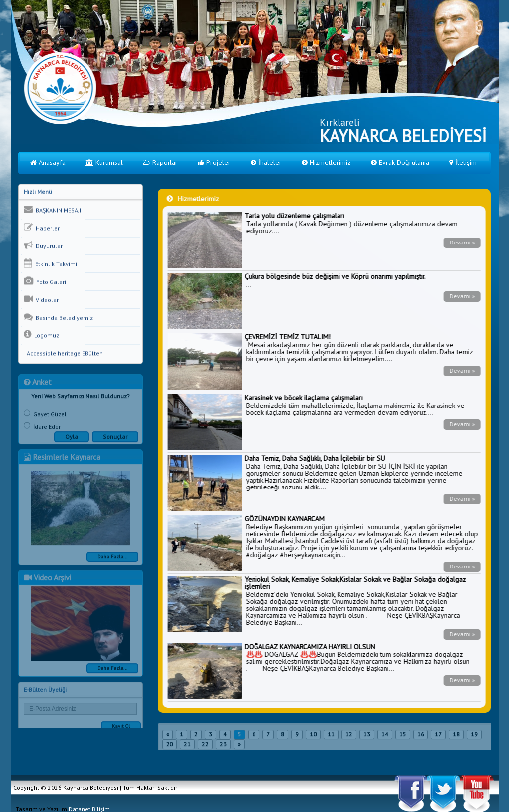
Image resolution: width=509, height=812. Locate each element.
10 (313, 737)
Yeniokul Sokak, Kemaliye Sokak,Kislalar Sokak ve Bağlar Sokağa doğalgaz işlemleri (355, 583)
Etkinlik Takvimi (50, 263)
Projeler (214, 162)
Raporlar (160, 162)
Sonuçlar (115, 440)
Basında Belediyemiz (58, 317)
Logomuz (42, 335)
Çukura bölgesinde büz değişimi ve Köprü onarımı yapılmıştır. (335, 276)
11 (331, 737)
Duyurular (43, 245)
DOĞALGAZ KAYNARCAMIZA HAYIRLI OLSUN (309, 647)
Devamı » (462, 242)
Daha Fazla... (112, 559)
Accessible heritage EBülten (63, 354)
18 (456, 737)
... (248, 284)
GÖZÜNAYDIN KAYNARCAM (284, 519)
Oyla (72, 440)
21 (187, 747)
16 (421, 737)
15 (403, 737)
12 (349, 737)
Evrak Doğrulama (400, 162)
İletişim (463, 162)
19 (474, 737)
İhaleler (266, 162)
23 (223, 747)
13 (367, 737)
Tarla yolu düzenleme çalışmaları (294, 216)
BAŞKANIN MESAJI (52, 210)
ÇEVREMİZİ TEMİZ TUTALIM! (287, 337)
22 (205, 747)
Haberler (42, 228)
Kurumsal (104, 162)
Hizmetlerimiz (326, 162)
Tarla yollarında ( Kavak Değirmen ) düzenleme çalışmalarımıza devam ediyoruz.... (351, 227)
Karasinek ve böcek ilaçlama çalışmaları (303, 398)
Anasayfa (48, 162)
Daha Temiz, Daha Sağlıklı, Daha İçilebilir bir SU (314, 458)
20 (170, 747)
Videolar (41, 299)
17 (438, 737)
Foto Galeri (45, 281)
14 (385, 737)
